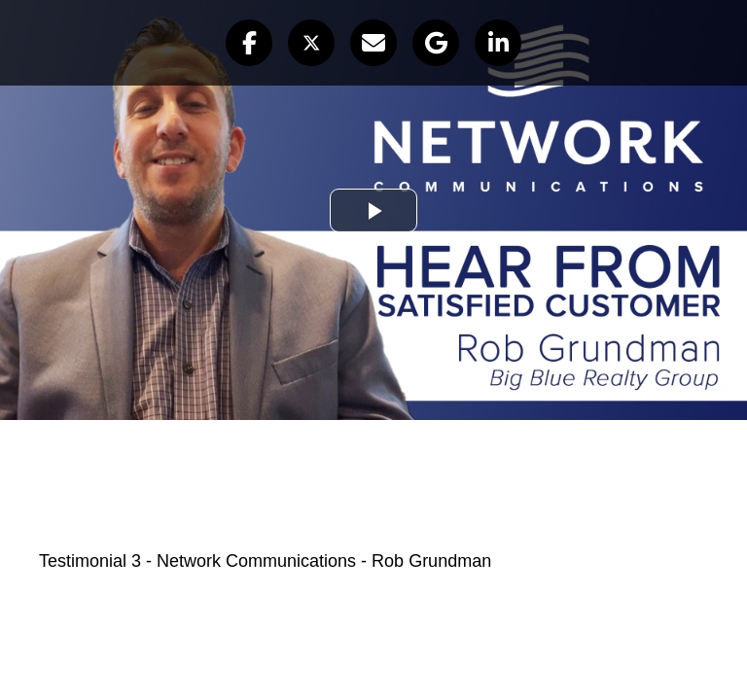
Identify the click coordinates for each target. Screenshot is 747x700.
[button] (249, 43)
